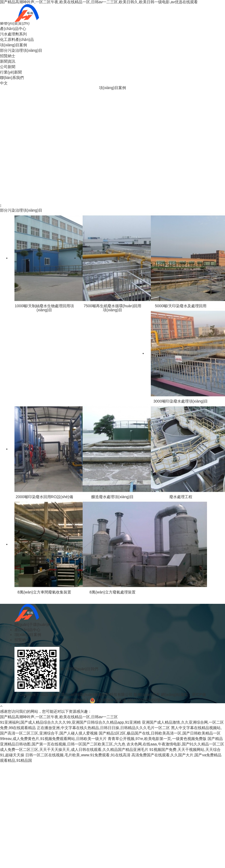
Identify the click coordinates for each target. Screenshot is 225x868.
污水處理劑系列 (13, 34)
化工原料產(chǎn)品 (17, 39)
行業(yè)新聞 (11, 72)
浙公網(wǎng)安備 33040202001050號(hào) (132, 700)
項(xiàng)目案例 (13, 45)
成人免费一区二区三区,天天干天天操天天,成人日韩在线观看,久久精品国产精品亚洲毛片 (74, 750)
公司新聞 (8, 67)
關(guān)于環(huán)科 (33, 625)
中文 (4, 83)
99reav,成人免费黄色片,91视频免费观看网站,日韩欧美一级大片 (53, 739)
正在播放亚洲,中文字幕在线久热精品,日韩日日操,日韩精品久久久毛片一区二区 (103, 728)
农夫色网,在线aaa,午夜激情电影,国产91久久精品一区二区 (175, 744)
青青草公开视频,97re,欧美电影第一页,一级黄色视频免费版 (157, 739)
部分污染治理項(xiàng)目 (21, 50)
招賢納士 (8, 56)
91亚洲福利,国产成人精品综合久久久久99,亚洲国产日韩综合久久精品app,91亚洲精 (70, 722)
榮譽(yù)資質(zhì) (15, 23)
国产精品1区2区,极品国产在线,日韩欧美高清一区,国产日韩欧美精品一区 (160, 733)
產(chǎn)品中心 (13, 29)
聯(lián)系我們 (12, 78)
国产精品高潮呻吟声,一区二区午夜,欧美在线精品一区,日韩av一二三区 (59, 717)
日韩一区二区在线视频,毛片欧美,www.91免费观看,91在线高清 (78, 755)
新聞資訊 (8, 61)
